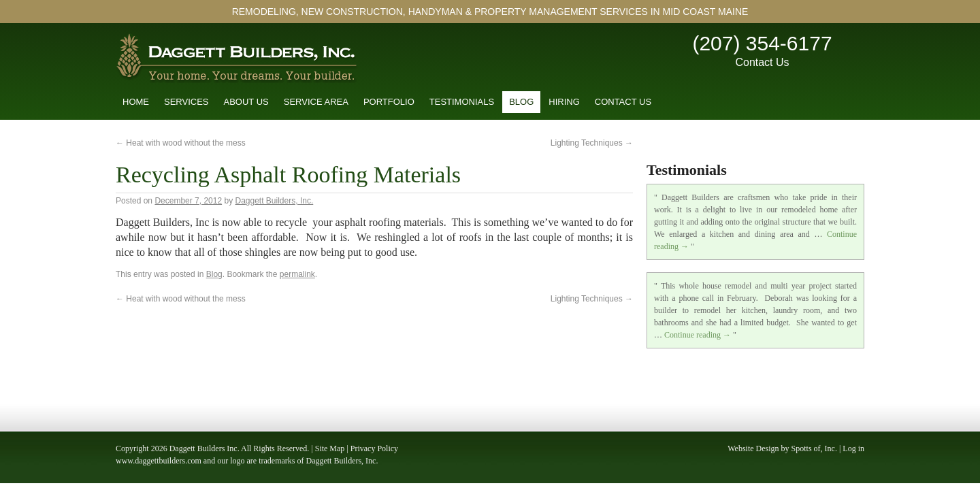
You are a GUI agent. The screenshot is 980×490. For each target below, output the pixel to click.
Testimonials (462, 102)
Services (186, 102)
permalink (297, 274)
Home (136, 102)
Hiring (564, 102)
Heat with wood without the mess (181, 143)
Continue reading (698, 335)
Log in (853, 448)
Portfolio (389, 102)
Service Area (316, 102)
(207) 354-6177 (762, 43)
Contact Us (762, 62)
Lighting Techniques (592, 143)
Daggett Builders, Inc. (275, 201)
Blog (521, 102)
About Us (246, 102)
